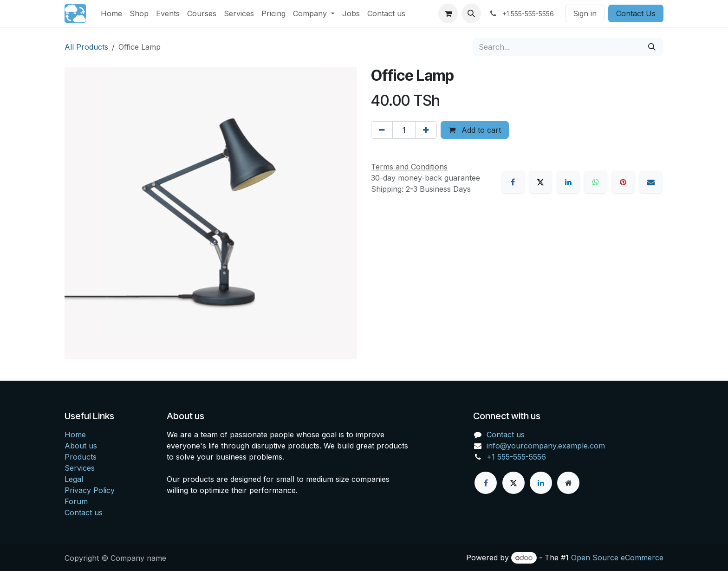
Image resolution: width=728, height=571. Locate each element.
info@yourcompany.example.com (546, 446)
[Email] (651, 182)
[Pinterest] (623, 182)
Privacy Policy (90, 490)
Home (75, 435)
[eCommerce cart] (448, 13)
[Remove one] (382, 130)
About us (81, 446)
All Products (86, 47)
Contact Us (636, 13)
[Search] (652, 47)
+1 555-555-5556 (516, 457)
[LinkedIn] (568, 182)
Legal (74, 479)
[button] (471, 13)
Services (80, 468)
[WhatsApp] (596, 182)
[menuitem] (111, 13)
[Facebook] (513, 182)
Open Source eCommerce (617, 558)
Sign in (585, 13)
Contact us (84, 513)
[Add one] (426, 130)
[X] (540, 182)
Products (81, 457)
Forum (76, 501)
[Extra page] (568, 483)
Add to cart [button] (475, 130)
